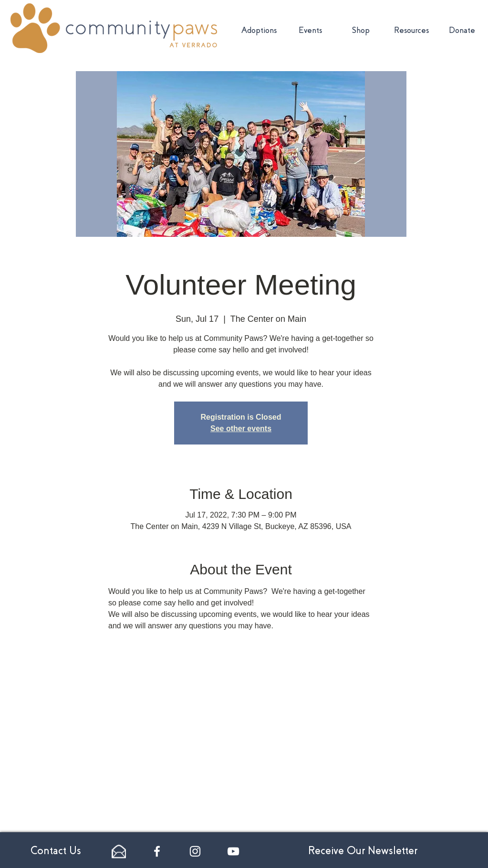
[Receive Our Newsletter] (363, 851)
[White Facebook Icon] (157, 851)
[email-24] (119, 851)
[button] (411, 31)
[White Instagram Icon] (195, 851)
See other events (241, 429)
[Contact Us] (56, 851)
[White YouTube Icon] (233, 851)
